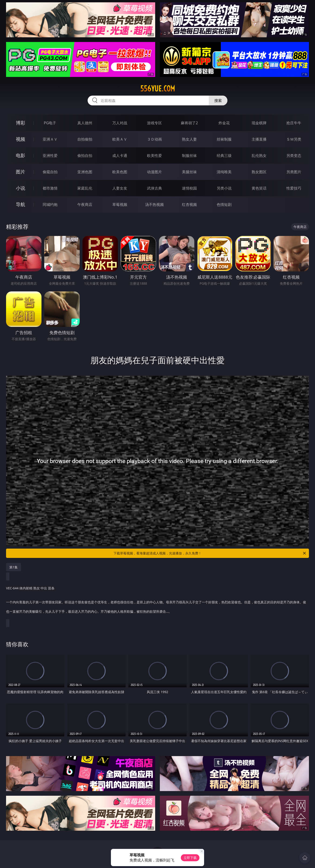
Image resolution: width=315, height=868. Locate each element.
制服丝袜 (189, 156)
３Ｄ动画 (154, 139)
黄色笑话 (259, 188)
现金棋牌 (259, 123)
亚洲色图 (85, 172)
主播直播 (259, 139)
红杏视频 (189, 204)
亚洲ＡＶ (50, 139)
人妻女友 (120, 188)
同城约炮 (50, 204)
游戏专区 (154, 123)
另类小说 (224, 188)
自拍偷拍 (85, 139)
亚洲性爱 (50, 156)
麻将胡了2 (189, 123)
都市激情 (50, 188)
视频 (21, 139)
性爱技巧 (294, 188)
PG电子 (50, 123)
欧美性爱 (154, 156)
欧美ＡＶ (120, 139)
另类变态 (294, 156)
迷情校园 (189, 188)
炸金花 (224, 123)
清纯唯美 (224, 172)
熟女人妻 (189, 139)
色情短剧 (224, 204)
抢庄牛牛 (294, 123)
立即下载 (190, 858)
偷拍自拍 (85, 156)
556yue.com (158, 89)
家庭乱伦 (85, 188)
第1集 (14, 567)
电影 (21, 155)
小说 (21, 188)
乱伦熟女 (259, 156)
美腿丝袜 (189, 172)
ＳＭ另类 (294, 139)
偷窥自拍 (50, 172)
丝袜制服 (224, 139)
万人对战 (120, 123)
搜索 (218, 100)
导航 (21, 204)
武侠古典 (154, 188)
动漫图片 (154, 172)
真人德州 (85, 123)
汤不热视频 (154, 204)
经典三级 (224, 156)
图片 (21, 172)
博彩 (21, 123)
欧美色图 (120, 172)
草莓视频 (120, 204)
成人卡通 (120, 156)
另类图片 (294, 172)
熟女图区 (259, 172)
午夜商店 (85, 204)
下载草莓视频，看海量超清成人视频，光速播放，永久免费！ (210, 553)
